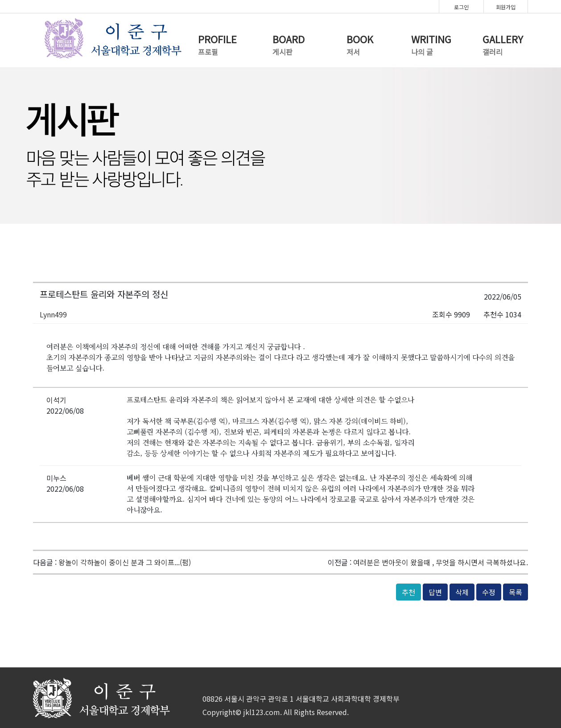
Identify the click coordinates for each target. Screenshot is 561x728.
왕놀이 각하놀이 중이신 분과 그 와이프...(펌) (125, 562)
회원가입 (506, 7)
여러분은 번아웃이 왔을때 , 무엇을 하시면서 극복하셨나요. (441, 562)
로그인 (461, 7)
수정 (489, 592)
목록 (516, 592)
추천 (408, 592)
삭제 (462, 592)
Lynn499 (53, 314)
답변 (435, 592)
